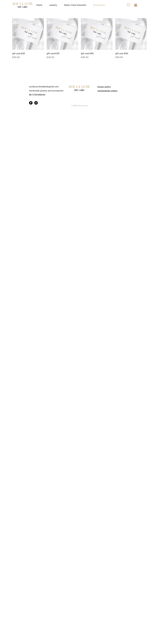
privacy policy (104, 87)
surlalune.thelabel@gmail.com (44, 87)
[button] (136, 5)
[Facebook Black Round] (31, 103)
